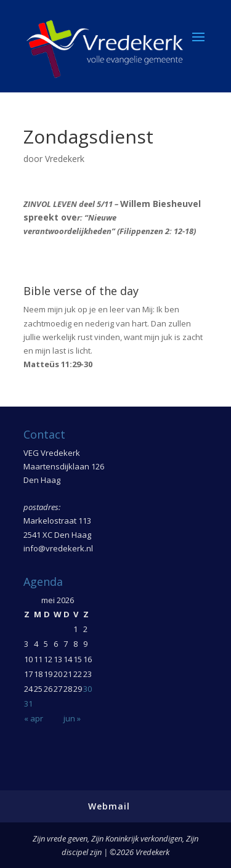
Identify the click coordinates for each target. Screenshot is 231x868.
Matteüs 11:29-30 (58, 364)
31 (28, 704)
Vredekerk (65, 159)
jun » (72, 718)
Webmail (109, 806)
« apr (34, 718)
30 (87, 689)
